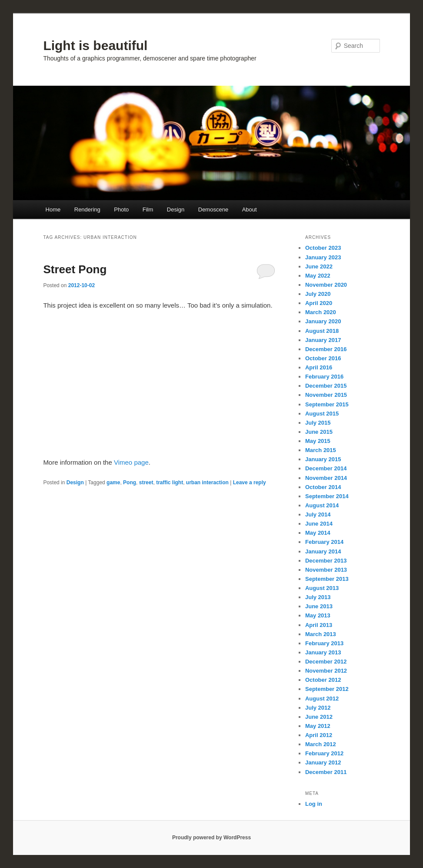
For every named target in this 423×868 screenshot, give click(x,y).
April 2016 (319, 367)
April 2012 (319, 735)
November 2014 (326, 478)
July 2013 (318, 597)
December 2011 (326, 772)
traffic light (170, 483)
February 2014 (324, 542)
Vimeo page (131, 462)
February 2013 (324, 643)
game (113, 483)
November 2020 (326, 285)
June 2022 (319, 266)
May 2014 (318, 533)
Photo (121, 209)
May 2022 (318, 276)
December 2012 (326, 662)
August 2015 (322, 414)
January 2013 (323, 652)
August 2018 (322, 331)
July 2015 (318, 423)
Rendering (87, 209)
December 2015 (326, 386)
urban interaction (207, 483)
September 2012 (327, 689)
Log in (314, 804)
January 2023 (323, 257)
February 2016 (324, 377)
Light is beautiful (95, 45)
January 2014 (323, 551)
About (250, 209)
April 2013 (319, 625)
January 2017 (323, 340)
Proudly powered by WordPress (211, 838)
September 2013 (327, 579)
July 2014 (318, 514)
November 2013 (326, 570)
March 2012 (321, 744)
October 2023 (323, 248)
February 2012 (324, 753)
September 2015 (327, 404)
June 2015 (319, 432)
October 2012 (323, 680)
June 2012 (319, 717)
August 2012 (322, 699)
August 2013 (322, 588)
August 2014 (322, 505)
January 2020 (323, 321)
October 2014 (323, 487)
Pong (130, 483)
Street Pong (75, 269)
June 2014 (319, 524)
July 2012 (318, 708)
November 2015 (326, 395)
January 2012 (323, 762)
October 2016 (323, 358)
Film (148, 209)
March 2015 (321, 450)
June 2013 (319, 606)
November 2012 (326, 671)
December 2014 (326, 468)
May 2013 (318, 615)
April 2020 (319, 303)
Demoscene (213, 209)
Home (53, 209)
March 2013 (321, 634)
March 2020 (321, 312)
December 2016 (326, 349)
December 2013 (326, 561)
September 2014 (327, 496)
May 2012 (318, 726)
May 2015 (318, 441)
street (146, 483)
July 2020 (318, 294)
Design (176, 209)
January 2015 (323, 459)
